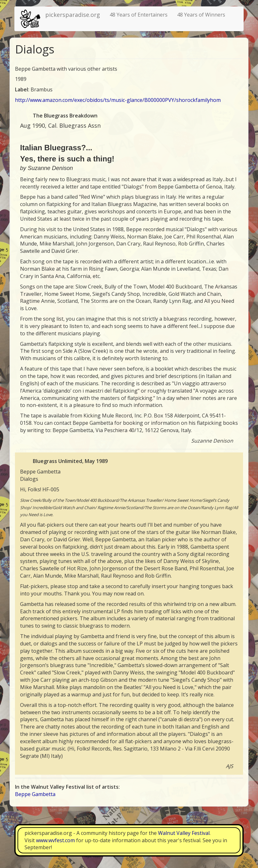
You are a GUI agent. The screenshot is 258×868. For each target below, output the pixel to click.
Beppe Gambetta (35, 794)
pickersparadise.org (73, 15)
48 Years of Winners (201, 15)
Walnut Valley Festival (184, 833)
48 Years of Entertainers (139, 15)
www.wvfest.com (55, 840)
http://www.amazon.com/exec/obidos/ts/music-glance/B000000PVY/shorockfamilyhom (118, 100)
